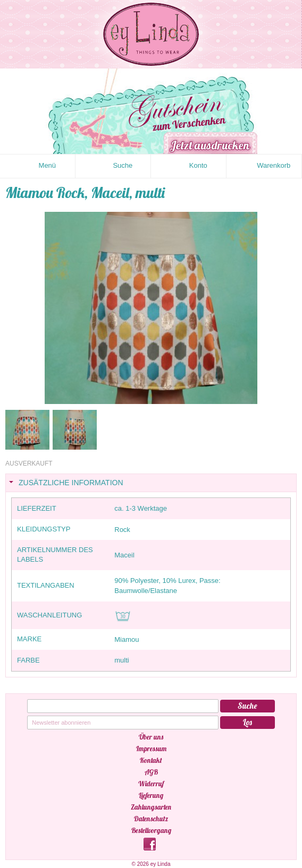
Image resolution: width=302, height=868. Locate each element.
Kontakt (151, 760)
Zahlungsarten (151, 807)
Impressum (151, 749)
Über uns (151, 737)
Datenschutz (151, 819)
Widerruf (151, 784)
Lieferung (151, 795)
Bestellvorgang (151, 830)
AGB (151, 772)
